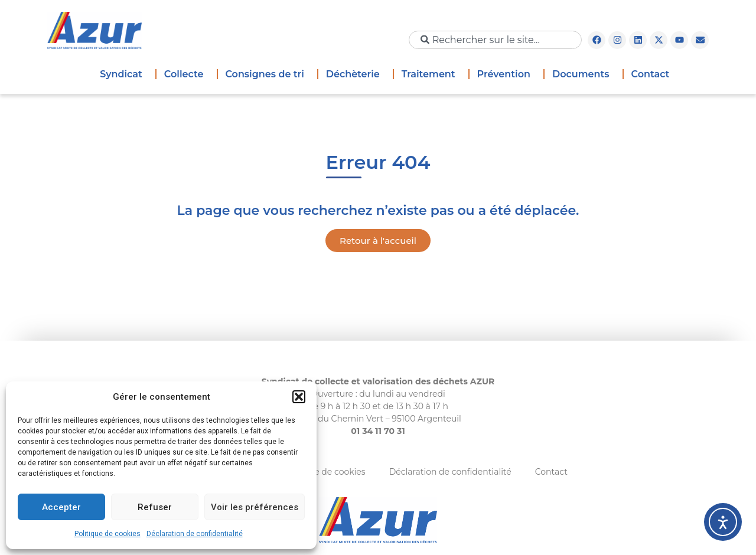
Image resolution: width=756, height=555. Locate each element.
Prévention (507, 74)
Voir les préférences (255, 507)
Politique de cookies (107, 534)
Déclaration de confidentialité (195, 534)
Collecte (187, 74)
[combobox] (495, 40)
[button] (299, 397)
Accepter (61, 507)
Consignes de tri (267, 74)
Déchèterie (356, 74)
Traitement (431, 74)
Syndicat (124, 74)
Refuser (155, 507)
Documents (584, 74)
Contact (651, 74)
